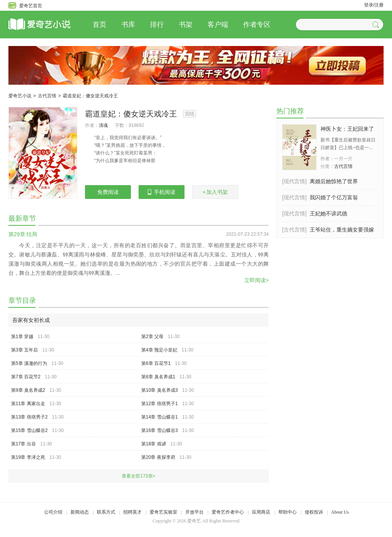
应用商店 (261, 512)
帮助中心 (287, 512)
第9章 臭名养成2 (28, 390)
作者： (92, 125)
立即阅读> (256, 280)
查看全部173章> (138, 476)
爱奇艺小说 (20, 96)
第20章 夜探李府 (158, 457)
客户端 (218, 25)
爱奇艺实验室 (163, 512)
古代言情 (47, 96)
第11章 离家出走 (28, 404)
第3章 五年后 (24, 350)
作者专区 (257, 25)
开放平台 (194, 512)
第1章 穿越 (22, 337)
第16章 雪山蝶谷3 (159, 430)
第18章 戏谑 (154, 444)
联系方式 (106, 512)
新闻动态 (80, 512)
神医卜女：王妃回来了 (347, 129)
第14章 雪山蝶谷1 (159, 417)
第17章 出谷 (24, 444)
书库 (128, 25)
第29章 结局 (23, 234)
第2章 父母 (152, 337)
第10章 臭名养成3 (159, 390)
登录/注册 (374, 5)
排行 (157, 25)
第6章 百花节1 (156, 363)
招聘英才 (132, 512)
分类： (327, 166)
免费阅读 (108, 192)
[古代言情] (294, 230)
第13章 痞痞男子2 (29, 417)
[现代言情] (294, 181)
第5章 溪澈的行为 (29, 363)
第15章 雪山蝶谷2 (29, 430)
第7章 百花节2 (26, 377)
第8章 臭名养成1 (158, 377)
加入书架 (215, 192)
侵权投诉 (314, 512)
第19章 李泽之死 (28, 457)
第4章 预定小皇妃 (159, 350)
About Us (340, 512)
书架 (186, 25)
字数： (122, 125)
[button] (377, 25)
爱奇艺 (194, 521)
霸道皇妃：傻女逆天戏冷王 (90, 96)
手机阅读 (162, 192)
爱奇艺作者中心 (228, 512)
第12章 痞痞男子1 (159, 404)
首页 (100, 25)
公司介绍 (53, 512)
